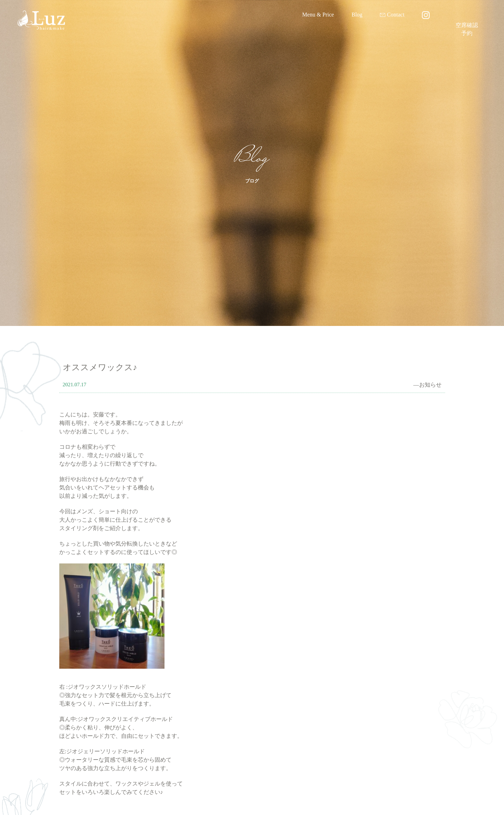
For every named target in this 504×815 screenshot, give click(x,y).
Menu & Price (318, 15)
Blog (357, 15)
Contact (396, 15)
